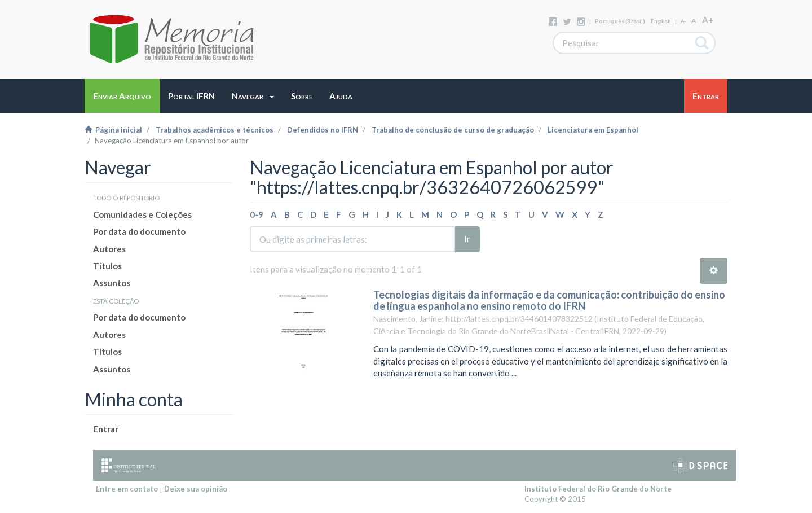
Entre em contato (127, 489)
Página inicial (113, 130)
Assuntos (112, 283)
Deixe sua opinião (196, 489)
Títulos (107, 266)
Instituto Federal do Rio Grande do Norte (598, 489)
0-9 (257, 214)
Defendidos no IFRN (323, 130)
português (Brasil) (620, 21)
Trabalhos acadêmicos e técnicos (215, 130)
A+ (708, 20)
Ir (467, 239)
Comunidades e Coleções (142, 214)
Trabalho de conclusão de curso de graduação (453, 130)
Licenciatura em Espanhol (593, 130)
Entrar (106, 429)
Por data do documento (139, 231)
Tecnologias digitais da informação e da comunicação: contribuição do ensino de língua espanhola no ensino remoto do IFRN (549, 300)
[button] (253, 96)
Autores (109, 249)
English (661, 21)
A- (683, 21)
